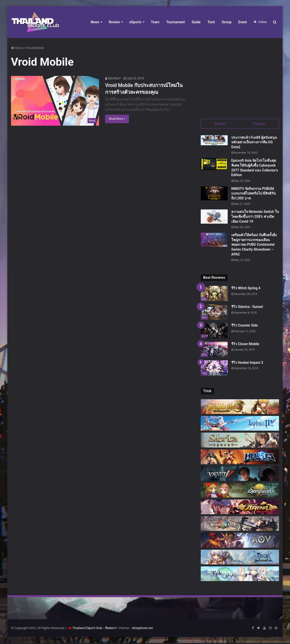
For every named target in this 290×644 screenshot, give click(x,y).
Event (243, 22)
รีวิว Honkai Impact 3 (247, 363)
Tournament (176, 22)
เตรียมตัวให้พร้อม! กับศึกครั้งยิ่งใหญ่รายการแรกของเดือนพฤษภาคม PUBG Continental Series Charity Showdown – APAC (254, 245)
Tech (211, 22)
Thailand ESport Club (87, 629)
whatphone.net (142, 629)
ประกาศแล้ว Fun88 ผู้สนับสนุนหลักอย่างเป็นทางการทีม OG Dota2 (254, 143)
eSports (135, 22)
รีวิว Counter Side (245, 326)
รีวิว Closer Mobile (245, 345)
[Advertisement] (240, 76)
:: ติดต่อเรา (110, 629)
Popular (259, 124)
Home (17, 48)
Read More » (117, 119)
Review (114, 22)
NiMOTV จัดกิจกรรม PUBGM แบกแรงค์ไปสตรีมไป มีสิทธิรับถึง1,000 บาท (254, 194)
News (95, 22)
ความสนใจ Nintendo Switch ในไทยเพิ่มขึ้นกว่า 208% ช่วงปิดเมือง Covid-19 (255, 217)
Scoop (227, 22)
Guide (196, 22)
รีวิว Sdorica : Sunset (247, 308)
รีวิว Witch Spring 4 (246, 289)
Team (155, 22)
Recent (220, 124)
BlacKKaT (113, 78)
